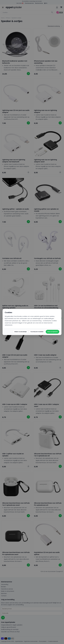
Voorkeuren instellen (37, 332)
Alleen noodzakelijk (20, 332)
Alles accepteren (52, 332)
